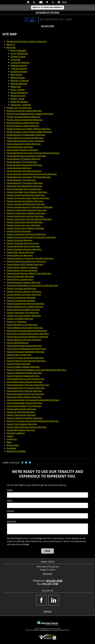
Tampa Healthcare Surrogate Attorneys (25, 307)
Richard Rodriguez (19, 93)
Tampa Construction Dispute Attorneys (25, 222)
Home (28, 2)
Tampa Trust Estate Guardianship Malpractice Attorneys (33, 421)
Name (10, 490)
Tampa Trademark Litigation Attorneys (24, 418)
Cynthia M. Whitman (20, 63)
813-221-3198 (50, 584)
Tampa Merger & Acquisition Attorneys (25, 328)
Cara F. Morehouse (19, 53)
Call (34, 2)
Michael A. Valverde (20, 81)
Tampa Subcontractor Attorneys (21, 409)
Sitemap (48, 611)
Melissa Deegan (18, 78)
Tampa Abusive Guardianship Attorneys (25, 138)
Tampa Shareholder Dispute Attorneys (24, 403)
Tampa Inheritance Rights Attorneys (23, 310)
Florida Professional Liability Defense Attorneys (28, 129)
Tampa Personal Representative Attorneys (26, 349)
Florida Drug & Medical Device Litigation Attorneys (30, 114)
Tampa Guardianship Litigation (21, 301)
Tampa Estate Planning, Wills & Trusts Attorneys (29, 273)
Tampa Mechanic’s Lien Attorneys (22, 325)
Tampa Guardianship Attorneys (21, 298)
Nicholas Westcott (19, 84)
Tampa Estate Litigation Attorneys (22, 267)
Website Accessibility (16, 451)
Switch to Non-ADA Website (47, 7)
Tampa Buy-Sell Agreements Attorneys (24, 186)
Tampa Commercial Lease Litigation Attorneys (28, 198)
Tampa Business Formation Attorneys (24, 171)
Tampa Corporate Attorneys (19, 240)
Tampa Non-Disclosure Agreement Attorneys (27, 337)
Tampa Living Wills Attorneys (20, 319)
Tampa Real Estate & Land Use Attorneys (26, 379)
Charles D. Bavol (18, 56)
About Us (11, 44)
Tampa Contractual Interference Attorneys (26, 234)
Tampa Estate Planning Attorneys (22, 270)
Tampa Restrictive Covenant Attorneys (24, 391)
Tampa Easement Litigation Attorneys (24, 249)
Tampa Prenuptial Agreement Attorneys (25, 358)
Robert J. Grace (17, 99)
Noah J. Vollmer (18, 90)
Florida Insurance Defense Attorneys (23, 117)
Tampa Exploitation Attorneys (20, 276)
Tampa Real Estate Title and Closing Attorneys (28, 385)
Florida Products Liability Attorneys (23, 126)
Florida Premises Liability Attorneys (23, 123)
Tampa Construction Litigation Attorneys (25, 228)
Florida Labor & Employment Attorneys (25, 120)
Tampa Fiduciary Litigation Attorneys (24, 282)
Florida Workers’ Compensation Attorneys (26, 135)
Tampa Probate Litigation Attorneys (23, 367)
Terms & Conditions (16, 433)
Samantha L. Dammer (21, 105)
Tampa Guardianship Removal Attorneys (25, 304)
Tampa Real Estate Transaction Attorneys (26, 388)
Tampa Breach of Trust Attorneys (22, 162)
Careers (10, 436)
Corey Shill (15, 60)
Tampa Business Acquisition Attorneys (24, 165)
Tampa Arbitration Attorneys (20, 147)
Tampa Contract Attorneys (19, 231)
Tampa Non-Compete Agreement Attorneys (27, 331)
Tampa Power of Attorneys (19, 355)
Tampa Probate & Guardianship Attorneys (26, 361)
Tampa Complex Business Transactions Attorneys (30, 207)
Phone (10, 511)
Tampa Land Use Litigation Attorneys (24, 316)
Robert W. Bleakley (19, 102)
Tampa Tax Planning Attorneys (21, 412)
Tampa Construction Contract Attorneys (25, 216)
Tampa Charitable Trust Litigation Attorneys (27, 192)
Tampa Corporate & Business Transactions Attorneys (31, 237)
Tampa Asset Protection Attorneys (22, 150)
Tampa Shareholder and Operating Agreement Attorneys (33, 400)
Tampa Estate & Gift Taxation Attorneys (25, 264)
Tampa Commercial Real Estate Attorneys (26, 204)
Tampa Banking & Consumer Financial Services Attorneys (33, 153)
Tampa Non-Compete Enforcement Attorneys (28, 334)
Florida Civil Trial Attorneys (19, 108)
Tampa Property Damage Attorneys (23, 376)
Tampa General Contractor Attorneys (24, 295)
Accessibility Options (48, 13)
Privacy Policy (13, 445)
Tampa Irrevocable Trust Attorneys (23, 313)
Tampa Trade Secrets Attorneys (21, 415)
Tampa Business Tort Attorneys (21, 180)
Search (53, 2)
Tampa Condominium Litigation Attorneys (26, 213)
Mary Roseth (16, 75)
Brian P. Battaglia (18, 50)
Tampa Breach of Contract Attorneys (23, 159)
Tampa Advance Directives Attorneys (24, 144)
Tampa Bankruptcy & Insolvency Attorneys (26, 156)
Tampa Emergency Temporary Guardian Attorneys (30, 258)
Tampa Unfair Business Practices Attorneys (27, 427)
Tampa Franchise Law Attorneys (21, 288)
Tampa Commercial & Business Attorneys (26, 195)
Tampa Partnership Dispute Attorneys (24, 346)
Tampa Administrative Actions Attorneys (25, 141)
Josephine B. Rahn (19, 72)
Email (41, 2)
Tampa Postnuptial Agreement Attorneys (26, 352)
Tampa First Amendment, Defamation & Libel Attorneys (32, 285)
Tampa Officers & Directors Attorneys (24, 340)
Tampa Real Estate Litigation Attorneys (24, 382)
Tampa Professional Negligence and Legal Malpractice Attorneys (36, 370)
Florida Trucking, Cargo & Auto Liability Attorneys (29, 132)
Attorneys (11, 47)
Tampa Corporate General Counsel (23, 243)
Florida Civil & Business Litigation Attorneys (27, 41)
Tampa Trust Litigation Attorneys (22, 424)
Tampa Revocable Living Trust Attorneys (25, 394)
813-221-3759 (47, 26)
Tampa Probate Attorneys (18, 364)
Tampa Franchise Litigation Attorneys (24, 291)
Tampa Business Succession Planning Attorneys (29, 177)
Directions (47, 574)
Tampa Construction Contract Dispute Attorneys (29, 219)
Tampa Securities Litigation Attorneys (24, 397)
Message (11, 522)
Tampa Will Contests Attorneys (21, 430)
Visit (47, 2)
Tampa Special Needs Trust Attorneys (24, 406)
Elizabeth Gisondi (19, 66)
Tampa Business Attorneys (19, 168)
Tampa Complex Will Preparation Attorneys (27, 210)
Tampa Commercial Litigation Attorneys (25, 201)
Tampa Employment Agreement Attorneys (26, 261)
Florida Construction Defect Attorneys (24, 111)
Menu (64, 2)
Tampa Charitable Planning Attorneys (24, 189)
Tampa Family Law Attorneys (20, 279)
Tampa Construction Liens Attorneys (23, 225)
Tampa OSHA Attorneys (17, 343)
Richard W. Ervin (18, 96)
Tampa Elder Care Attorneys (20, 255)
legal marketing (45, 630)
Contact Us (12, 439)
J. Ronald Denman (19, 69)
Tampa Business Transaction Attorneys (25, 183)
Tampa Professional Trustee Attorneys (24, 373)
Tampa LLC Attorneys (16, 322)
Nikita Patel (16, 87)
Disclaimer (11, 448)
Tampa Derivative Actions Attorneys (23, 246)
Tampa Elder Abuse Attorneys (20, 252)
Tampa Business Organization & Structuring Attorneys (32, 174)
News (9, 442)
